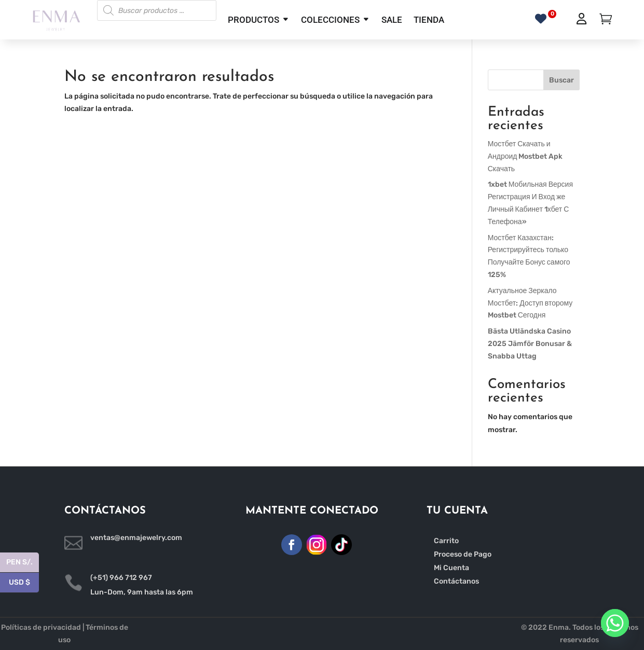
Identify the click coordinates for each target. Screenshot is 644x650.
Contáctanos (456, 581)
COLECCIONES (330, 20)
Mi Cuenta (451, 568)
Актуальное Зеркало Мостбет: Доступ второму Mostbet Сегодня (530, 303)
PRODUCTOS (254, 20)
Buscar (561, 80)
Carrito (446, 541)
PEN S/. (23, 563)
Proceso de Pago (463, 554)
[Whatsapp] (615, 623)
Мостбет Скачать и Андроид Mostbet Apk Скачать (525, 156)
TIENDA (429, 20)
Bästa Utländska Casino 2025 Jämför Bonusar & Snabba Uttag (530, 344)
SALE (392, 20)
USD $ (24, 583)
